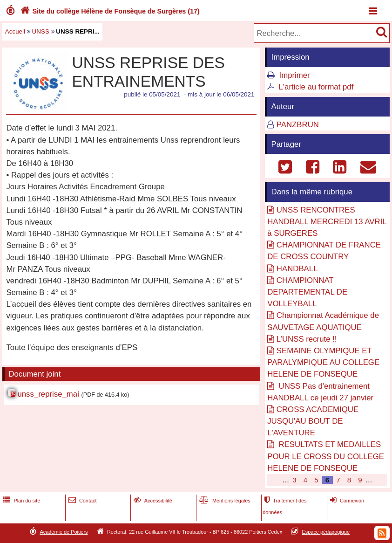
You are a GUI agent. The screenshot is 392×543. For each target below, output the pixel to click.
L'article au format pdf (316, 87)
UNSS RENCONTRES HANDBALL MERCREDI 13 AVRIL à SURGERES (327, 222)
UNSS (41, 31)
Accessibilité (152, 501)
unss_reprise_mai (48, 394)
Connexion (346, 501)
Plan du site (20, 501)
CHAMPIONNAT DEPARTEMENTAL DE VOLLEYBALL (307, 292)
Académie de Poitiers (64, 532)
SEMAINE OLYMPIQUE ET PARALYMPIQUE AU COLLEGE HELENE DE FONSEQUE (323, 362)
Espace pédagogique (326, 532)
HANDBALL (297, 269)
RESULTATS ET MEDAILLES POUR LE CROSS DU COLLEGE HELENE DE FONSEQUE (326, 456)
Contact (82, 501)
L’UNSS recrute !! (307, 339)
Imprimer (295, 75)
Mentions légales (224, 501)
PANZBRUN (298, 125)
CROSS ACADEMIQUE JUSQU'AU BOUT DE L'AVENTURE (313, 421)
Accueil (15, 31)
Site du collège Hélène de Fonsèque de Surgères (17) (109, 11)
